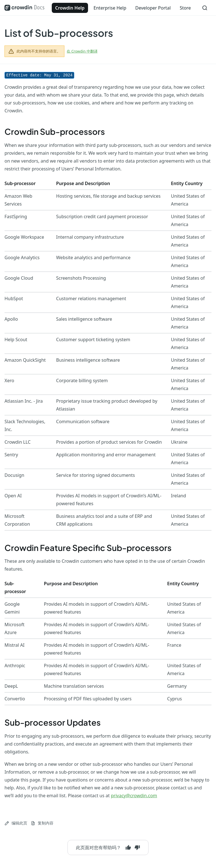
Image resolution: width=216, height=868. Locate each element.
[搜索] (205, 8)
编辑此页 (16, 823)
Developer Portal (153, 8)
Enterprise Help (110, 8)
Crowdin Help (70, 8)
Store (185, 8)
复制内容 (42, 823)
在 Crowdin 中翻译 (82, 51)
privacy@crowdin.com (134, 796)
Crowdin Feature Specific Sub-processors (88, 548)
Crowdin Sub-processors (55, 131)
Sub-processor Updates (53, 722)
